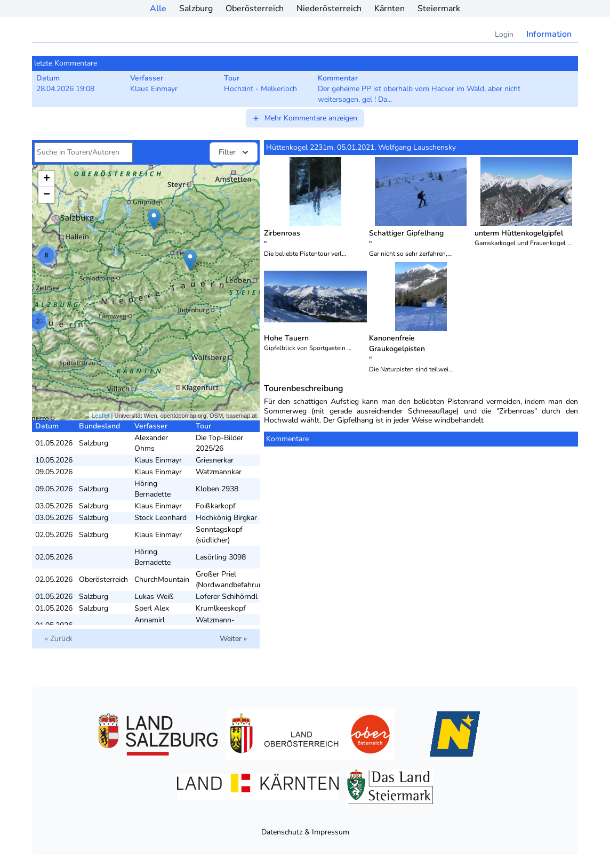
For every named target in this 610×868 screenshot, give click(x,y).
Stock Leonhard (160, 518)
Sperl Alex (152, 608)
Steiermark (439, 9)
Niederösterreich (329, 9)
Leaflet (101, 416)
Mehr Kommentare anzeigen (304, 118)
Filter (235, 152)
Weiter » (233, 639)
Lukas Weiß (154, 597)
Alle (158, 9)
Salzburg (196, 9)
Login (504, 34)
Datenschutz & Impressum (305, 832)
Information (549, 34)
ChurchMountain (162, 579)
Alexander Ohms (151, 443)
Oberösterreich (255, 9)
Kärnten (390, 9)
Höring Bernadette (152, 489)
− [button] (47, 195)
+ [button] (47, 179)
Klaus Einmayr (158, 460)
